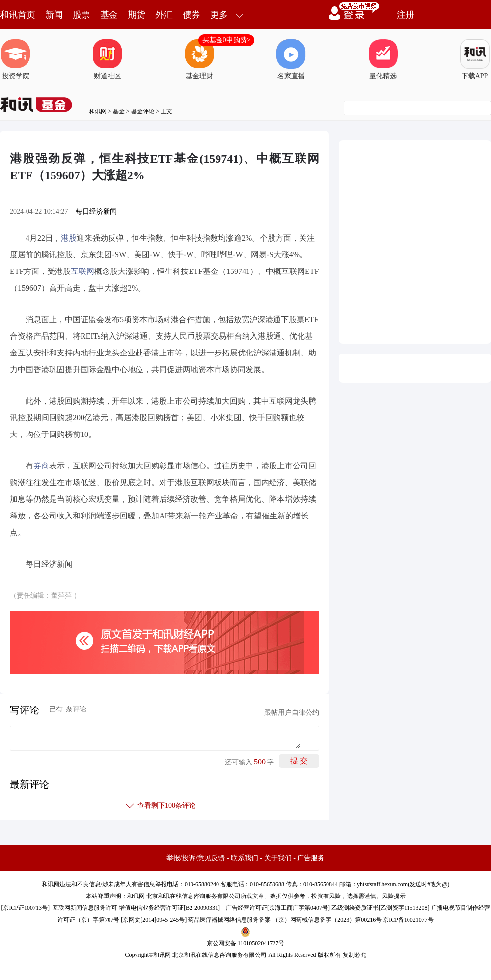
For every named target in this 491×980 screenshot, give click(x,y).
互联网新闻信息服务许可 (85, 908)
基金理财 (199, 59)
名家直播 (291, 59)
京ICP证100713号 (25, 908)
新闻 (54, 15)
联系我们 (245, 858)
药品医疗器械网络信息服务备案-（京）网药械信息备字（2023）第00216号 (285, 920)
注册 (406, 15)
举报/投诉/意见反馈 (196, 858)
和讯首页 (18, 15)
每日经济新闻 (96, 211)
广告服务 (311, 858)
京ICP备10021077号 (408, 920)
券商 (41, 466)
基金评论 (143, 111)
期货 (136, 15)
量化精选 (383, 59)
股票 (82, 15)
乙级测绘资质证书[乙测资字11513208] (381, 908)
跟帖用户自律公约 (292, 713)
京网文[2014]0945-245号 (154, 920)
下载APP (475, 59)
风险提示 (394, 896)
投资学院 (16, 59)
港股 (69, 238)
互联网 (82, 271)
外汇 (164, 15)
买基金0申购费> (227, 40)
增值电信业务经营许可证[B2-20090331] (169, 908)
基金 (109, 15)
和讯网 (98, 111)
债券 (191, 15)
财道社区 (108, 59)
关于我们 (278, 858)
